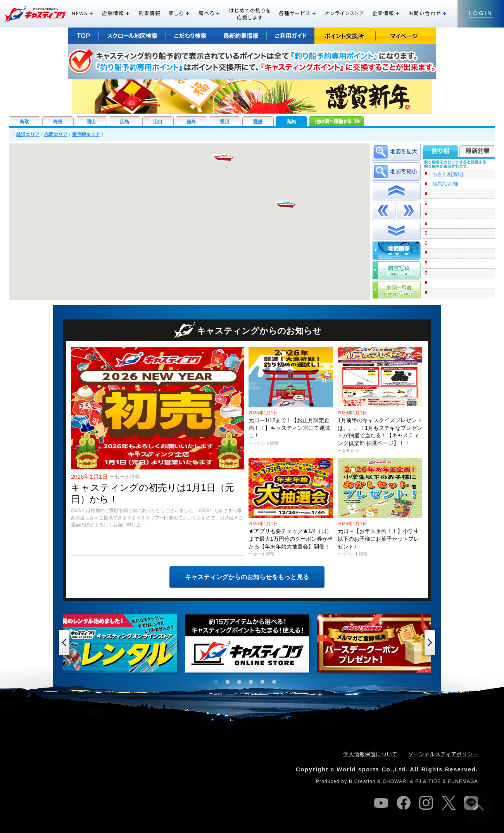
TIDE (435, 781)
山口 (158, 122)
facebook (404, 803)
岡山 (91, 122)
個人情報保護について (370, 754)
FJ (418, 781)
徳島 (191, 122)
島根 (58, 122)
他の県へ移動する (336, 121)
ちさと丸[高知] (448, 174)
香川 (224, 122)
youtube (381, 803)
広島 (124, 122)
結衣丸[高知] (446, 184)
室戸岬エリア (86, 135)
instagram (426, 803)
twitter (449, 803)
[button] (223, 157)
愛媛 (258, 122)
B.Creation (362, 781)
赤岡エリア (56, 135)
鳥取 (24, 122)
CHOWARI (395, 781)
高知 (291, 122)
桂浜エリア (28, 135)
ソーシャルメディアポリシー (443, 754)
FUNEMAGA (463, 781)
